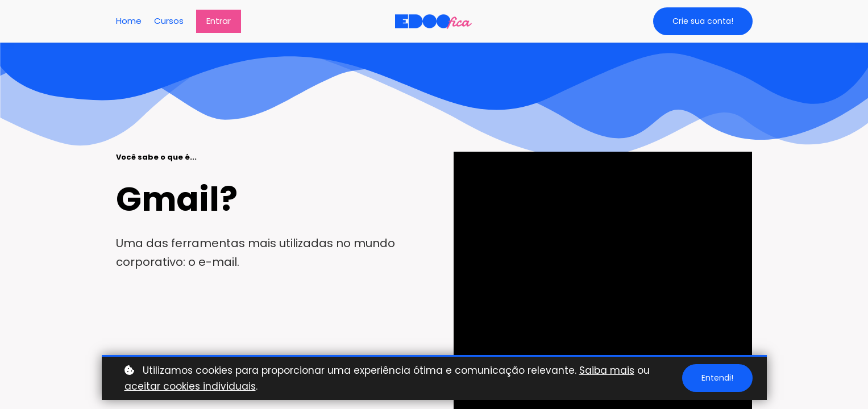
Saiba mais (607, 370)
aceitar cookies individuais (190, 386)
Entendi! (717, 378)
